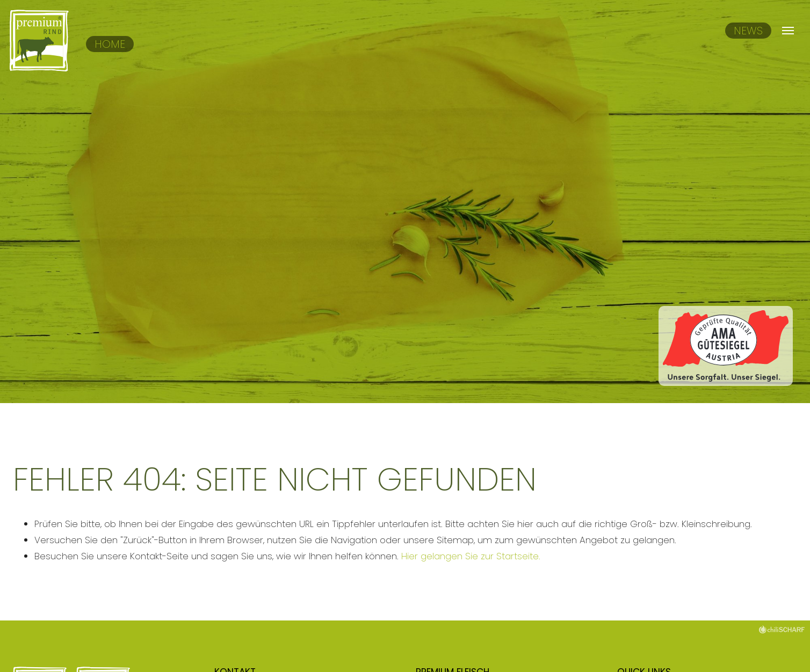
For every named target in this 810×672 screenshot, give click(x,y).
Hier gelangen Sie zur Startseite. (471, 556)
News (748, 31)
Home (110, 44)
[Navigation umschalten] (788, 31)
